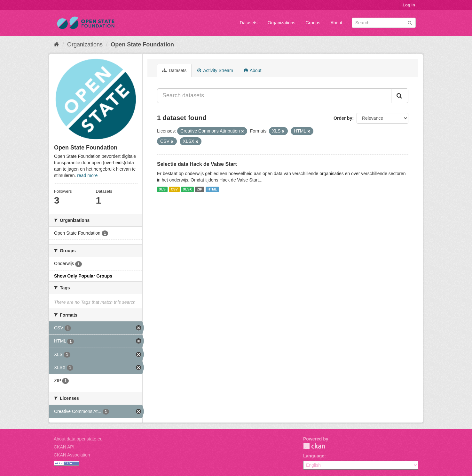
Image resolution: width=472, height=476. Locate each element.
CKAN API (64, 447)
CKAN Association (72, 455)
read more (87, 175)
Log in (409, 5)
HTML (212, 189)
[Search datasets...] (274, 96)
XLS (162, 189)
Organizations (281, 23)
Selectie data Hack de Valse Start (197, 164)
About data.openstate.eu (78, 439)
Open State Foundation (142, 44)
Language (314, 456)
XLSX (187, 189)
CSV (174, 189)
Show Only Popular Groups (83, 276)
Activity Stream (215, 70)
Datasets (249, 23)
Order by (343, 118)
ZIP (200, 189)
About (336, 23)
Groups (313, 23)
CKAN (314, 446)
